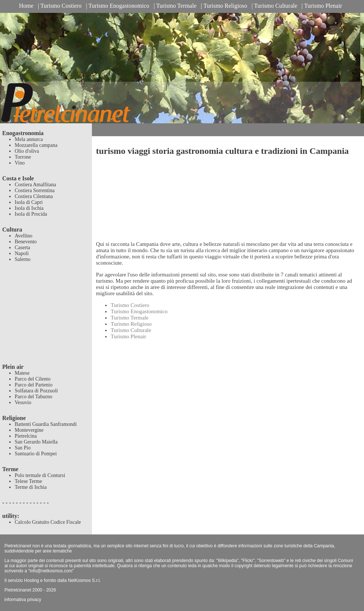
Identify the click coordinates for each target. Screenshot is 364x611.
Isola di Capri (29, 202)
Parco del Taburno (33, 397)
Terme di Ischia (31, 487)
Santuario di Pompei (36, 454)
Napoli (22, 253)
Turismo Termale (176, 6)
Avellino (24, 236)
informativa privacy (23, 600)
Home (26, 6)
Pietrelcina (26, 436)
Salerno (23, 259)
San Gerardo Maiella (36, 442)
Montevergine (29, 430)
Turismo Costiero (61, 6)
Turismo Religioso (225, 6)
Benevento (26, 242)
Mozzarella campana (36, 145)
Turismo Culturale (276, 6)
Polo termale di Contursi (40, 475)
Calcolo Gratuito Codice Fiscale (48, 522)
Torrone (23, 157)
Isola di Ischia (29, 208)
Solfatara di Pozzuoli (36, 391)
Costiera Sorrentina (35, 190)
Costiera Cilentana (34, 196)
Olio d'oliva (27, 151)
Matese (22, 373)
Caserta (22, 248)
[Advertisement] (46, 318)
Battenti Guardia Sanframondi (46, 424)
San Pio (23, 448)
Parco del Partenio (34, 385)
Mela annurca (29, 139)
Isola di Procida (31, 214)
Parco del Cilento (33, 379)
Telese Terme (28, 481)
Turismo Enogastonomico (119, 6)
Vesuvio (23, 402)
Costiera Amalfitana (35, 185)
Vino (20, 163)
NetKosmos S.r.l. (84, 580)
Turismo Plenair (323, 6)
